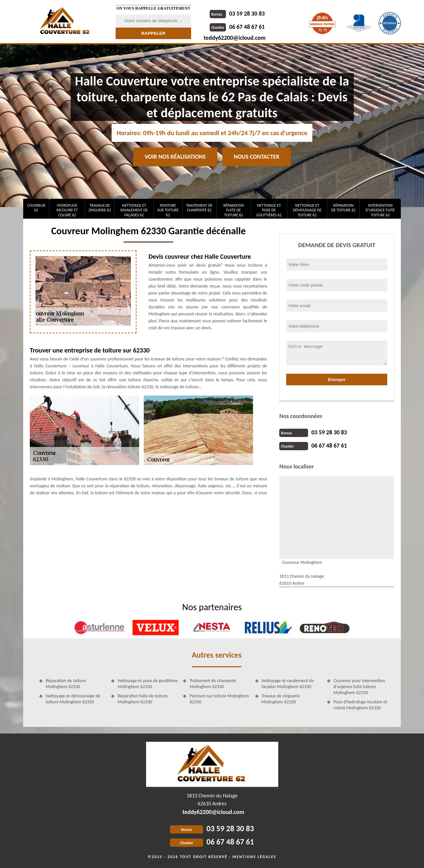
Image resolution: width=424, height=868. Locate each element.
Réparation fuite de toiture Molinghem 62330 (143, 699)
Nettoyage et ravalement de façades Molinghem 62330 (288, 684)
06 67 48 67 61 (237, 27)
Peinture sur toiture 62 (168, 210)
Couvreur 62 (36, 208)
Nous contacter (257, 157)
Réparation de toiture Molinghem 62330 (66, 684)
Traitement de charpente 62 (199, 208)
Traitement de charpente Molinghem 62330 (213, 684)
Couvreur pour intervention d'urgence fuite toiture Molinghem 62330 (359, 687)
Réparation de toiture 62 (343, 208)
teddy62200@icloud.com (235, 38)
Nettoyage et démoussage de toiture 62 (307, 210)
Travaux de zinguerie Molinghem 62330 (281, 699)
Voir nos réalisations (175, 157)
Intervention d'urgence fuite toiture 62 (380, 210)
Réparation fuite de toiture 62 (234, 210)
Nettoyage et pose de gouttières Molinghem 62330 (148, 684)
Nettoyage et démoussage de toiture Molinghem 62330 (73, 699)
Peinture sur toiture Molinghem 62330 (219, 699)
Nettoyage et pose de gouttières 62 (269, 210)
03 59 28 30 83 (237, 14)
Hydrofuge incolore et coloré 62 (67, 210)
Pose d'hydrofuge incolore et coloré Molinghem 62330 (360, 705)
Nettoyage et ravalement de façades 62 (134, 210)
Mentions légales (254, 857)
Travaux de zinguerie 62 (100, 208)
